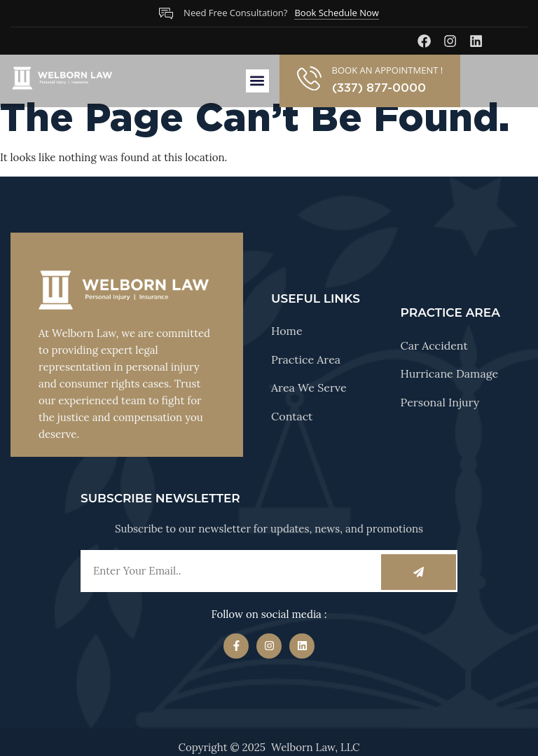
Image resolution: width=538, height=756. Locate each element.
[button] (257, 81)
